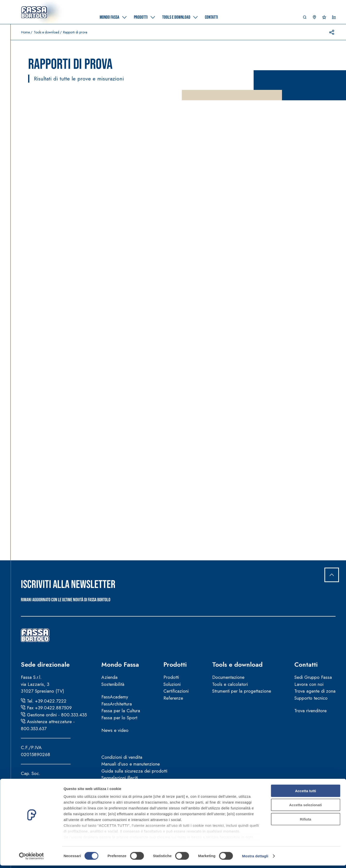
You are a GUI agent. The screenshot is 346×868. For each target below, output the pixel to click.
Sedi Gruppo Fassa (313, 677)
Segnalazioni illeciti (120, 778)
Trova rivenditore (310, 711)
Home (25, 32)
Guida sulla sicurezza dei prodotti (134, 771)
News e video (115, 730)
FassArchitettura (117, 704)
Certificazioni (176, 691)
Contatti (306, 665)
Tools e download (46, 32)
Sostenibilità (113, 684)
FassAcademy (115, 697)
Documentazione (228, 677)
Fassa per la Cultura (121, 711)
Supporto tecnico (311, 698)
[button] (305, 18)
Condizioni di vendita (122, 757)
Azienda (109, 677)
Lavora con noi (309, 684)
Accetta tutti (306, 793)
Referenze (173, 698)
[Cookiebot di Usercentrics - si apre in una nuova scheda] (31, 859)
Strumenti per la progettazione (242, 691)
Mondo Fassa (120, 665)
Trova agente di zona (315, 691)
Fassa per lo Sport (119, 718)
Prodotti (175, 665)
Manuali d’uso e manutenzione (131, 764)
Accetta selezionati (305, 807)
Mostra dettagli (255, 858)
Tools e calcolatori (230, 684)
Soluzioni (172, 684)
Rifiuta (306, 822)
